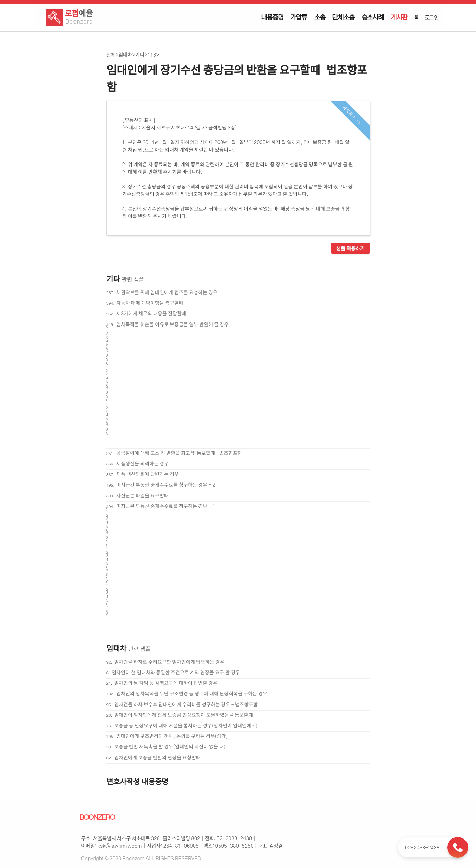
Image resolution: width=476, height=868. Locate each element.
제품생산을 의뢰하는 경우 (142, 463)
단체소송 (343, 17)
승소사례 (373, 17)
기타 (140, 54)
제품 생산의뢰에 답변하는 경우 (148, 474)
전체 (111, 54)
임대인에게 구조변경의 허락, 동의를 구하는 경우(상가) (172, 736)
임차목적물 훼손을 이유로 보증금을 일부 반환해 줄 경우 (172, 324)
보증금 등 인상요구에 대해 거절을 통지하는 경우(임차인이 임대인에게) (186, 725)
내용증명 (272, 17)
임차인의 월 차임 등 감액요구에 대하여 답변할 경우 (166, 683)
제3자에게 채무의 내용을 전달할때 (151, 313)
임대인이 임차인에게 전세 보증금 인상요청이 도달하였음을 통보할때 (184, 715)
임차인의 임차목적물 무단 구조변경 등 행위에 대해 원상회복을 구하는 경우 (192, 693)
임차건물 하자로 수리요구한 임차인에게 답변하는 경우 (169, 662)
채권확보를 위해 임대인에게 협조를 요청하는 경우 (167, 292)
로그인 (431, 17)
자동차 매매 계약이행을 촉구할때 (150, 303)
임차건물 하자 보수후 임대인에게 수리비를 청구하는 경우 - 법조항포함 (186, 704)
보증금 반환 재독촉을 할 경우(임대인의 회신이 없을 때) (170, 746)
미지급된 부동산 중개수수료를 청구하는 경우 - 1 (166, 506)
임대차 (125, 54)
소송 (320, 17)
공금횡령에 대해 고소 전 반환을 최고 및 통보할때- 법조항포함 (179, 453)
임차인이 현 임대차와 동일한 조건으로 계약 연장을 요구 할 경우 (176, 672)
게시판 (399, 17)
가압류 (298, 17)
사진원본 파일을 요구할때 (142, 495)
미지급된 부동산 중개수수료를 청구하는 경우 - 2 (166, 484)
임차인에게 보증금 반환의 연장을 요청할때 (157, 757)
